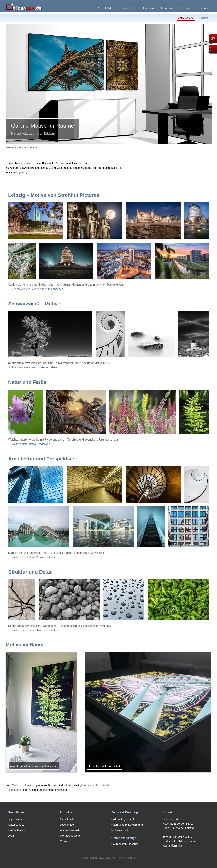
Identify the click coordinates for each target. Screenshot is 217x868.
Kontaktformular (172, 846)
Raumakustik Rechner (125, 844)
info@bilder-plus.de (184, 841)
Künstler (203, 18)
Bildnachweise (17, 830)
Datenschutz (16, 825)
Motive (186, 8)
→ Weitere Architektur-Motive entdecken (33, 557)
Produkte (148, 8)
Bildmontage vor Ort (124, 819)
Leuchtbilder (128, 8)
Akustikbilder (106, 8)
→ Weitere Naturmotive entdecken (29, 444)
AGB (11, 836)
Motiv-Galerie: (186, 18)
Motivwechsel (120, 830)
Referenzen (168, 8)
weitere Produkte (70, 830)
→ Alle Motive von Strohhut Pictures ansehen (36, 289)
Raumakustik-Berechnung (127, 825)
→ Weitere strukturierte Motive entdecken (33, 630)
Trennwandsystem (71, 836)
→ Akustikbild (101, 785)
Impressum (15, 819)
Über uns (203, 8)
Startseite (11, 147)
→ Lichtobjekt (14, 790)
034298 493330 (183, 837)
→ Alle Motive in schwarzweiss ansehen (33, 367)
